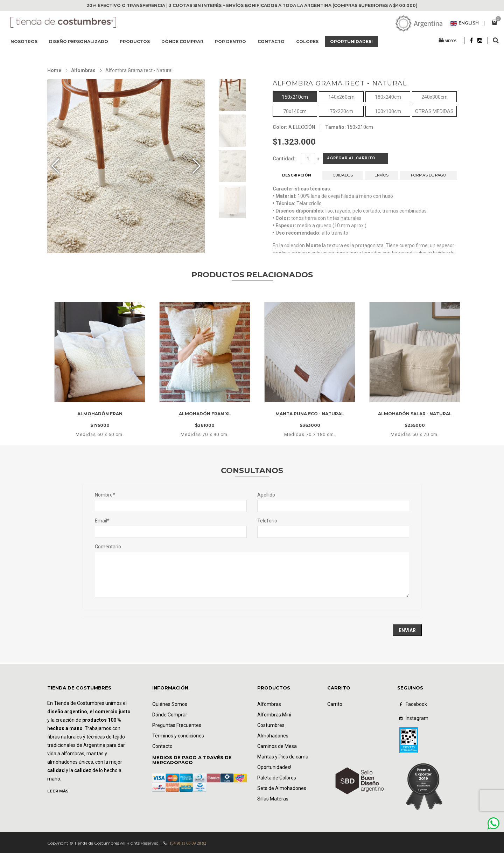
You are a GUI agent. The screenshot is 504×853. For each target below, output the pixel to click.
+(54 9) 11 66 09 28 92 (187, 843)
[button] (197, 166)
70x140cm (295, 111)
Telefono (267, 521)
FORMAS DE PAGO (428, 178)
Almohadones (273, 736)
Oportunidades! (351, 41)
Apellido (266, 495)
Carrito (335, 704)
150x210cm (295, 96)
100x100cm (388, 111)
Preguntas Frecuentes (177, 725)
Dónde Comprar (170, 715)
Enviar (407, 630)
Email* (102, 521)
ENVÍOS (381, 178)
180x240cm (388, 96)
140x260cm (341, 96)
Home (54, 70)
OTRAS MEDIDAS (434, 111)
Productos (135, 41)
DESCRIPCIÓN (297, 178)
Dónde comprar (182, 41)
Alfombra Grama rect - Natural (340, 83)
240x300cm (435, 96)
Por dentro (230, 41)
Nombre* (105, 495)
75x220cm (341, 111)
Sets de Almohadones (282, 788)
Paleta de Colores (277, 778)
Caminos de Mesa (277, 746)
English (465, 23)
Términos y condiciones (178, 736)
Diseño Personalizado (79, 41)
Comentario (108, 547)
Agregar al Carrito (345, 160)
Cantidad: (284, 159)
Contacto (271, 41)
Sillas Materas (273, 799)
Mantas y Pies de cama (283, 757)
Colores (307, 41)
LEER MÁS (58, 791)
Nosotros (24, 41)
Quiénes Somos (170, 704)
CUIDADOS (343, 178)
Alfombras (83, 70)
